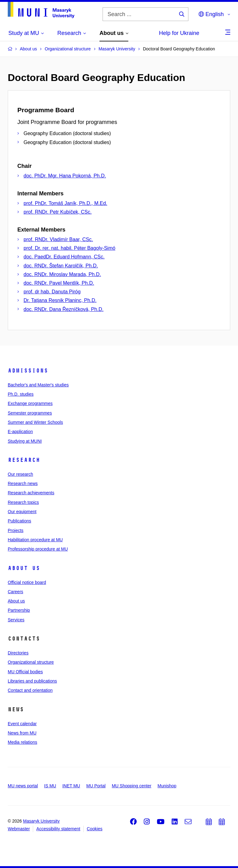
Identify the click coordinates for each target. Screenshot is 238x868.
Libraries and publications (32, 681)
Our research (20, 474)
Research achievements (31, 493)
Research (24, 460)
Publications (20, 521)
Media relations (22, 742)
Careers (15, 592)
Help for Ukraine (179, 33)
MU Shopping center (132, 786)
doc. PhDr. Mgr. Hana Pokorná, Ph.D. (65, 176)
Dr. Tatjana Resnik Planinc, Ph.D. (60, 300)
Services (16, 620)
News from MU (22, 733)
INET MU (71, 786)
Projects (16, 530)
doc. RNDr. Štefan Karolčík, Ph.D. (61, 266)
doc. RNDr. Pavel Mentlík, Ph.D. (59, 283)
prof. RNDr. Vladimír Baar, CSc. (58, 239)
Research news (23, 483)
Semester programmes (30, 413)
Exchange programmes (30, 403)
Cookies (95, 829)
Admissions (28, 371)
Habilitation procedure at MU (35, 540)
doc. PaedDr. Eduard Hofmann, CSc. (64, 257)
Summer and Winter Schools (35, 422)
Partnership (19, 610)
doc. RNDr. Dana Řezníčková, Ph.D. (64, 309)
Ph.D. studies (21, 394)
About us (24, 568)
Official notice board (27, 582)
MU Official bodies (25, 672)
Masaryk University (41, 821)
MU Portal (96, 786)
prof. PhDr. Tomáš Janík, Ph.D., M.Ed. (65, 203)
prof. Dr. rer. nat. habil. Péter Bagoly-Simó (69, 248)
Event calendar (22, 724)
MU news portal (23, 786)
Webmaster (19, 829)
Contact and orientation (30, 690)
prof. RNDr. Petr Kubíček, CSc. (58, 212)
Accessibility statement (58, 829)
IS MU (50, 786)
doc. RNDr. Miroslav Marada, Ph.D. (62, 274)
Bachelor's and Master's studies (38, 385)
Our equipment (22, 512)
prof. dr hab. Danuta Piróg (52, 292)
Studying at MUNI (25, 441)
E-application (20, 432)
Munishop (167, 786)
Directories (18, 653)
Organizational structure (31, 662)
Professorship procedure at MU (38, 549)
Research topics (23, 502)
